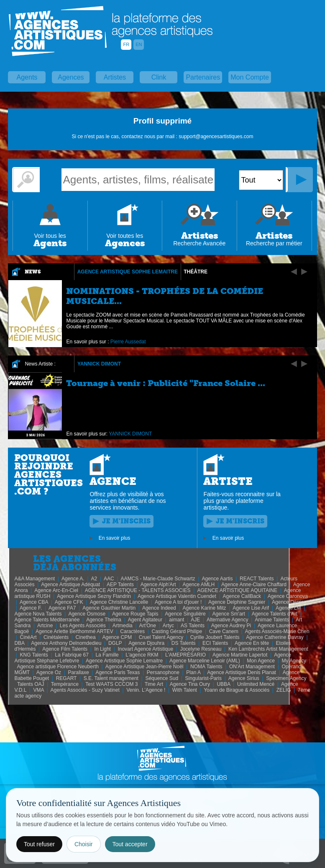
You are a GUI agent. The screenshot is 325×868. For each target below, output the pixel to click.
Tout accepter (130, 844)
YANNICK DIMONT (99, 364)
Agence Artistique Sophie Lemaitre (128, 272)
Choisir (84, 844)
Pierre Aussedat (128, 342)
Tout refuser (39, 844)
